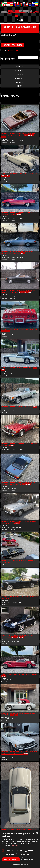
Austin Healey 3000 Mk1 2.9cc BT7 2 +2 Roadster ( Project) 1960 (20, 174)
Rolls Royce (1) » (20, 78)
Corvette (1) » (20, 74)
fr (20, 16)
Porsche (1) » (20, 82)
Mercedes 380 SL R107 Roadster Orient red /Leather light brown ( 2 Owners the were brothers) (18, 134)
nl (16, 16)
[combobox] (37, 833)
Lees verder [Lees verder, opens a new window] (15, 846)
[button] (20, 865)
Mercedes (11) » (20, 66)
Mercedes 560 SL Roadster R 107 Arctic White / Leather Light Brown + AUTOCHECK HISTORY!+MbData (19, 753)
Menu (20, 20)
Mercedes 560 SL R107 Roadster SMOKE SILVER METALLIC (17, 406)
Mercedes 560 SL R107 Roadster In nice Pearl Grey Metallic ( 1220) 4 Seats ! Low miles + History (19, 483)
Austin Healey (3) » (20, 70)
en (25, 16)
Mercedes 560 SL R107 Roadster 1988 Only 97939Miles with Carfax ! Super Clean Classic (18, 291)
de (29, 16)
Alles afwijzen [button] (30, 859)
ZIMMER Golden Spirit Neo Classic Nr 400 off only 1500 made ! (19, 674)
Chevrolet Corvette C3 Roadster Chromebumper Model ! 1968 (19, 329)
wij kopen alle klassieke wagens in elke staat (20, 28)
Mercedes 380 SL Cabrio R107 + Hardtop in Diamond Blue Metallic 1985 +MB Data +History (18, 252)
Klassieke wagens (14, 50)
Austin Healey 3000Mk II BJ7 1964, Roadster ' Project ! (17, 368)
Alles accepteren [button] (11, 859)
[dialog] (20, 849)
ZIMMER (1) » (20, 86)
